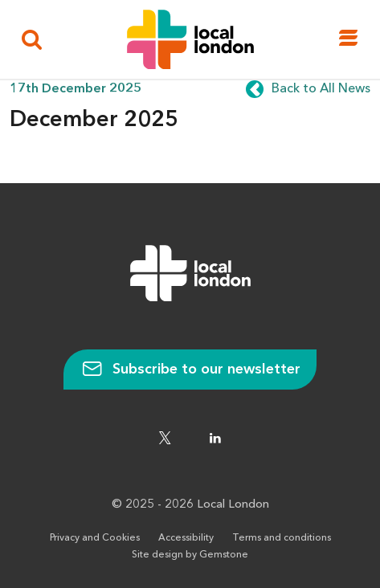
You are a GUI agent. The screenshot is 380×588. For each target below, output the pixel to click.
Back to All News (321, 89)
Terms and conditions (282, 538)
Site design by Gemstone (190, 555)
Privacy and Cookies (95, 538)
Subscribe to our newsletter (190, 370)
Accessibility (186, 538)
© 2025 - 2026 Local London (190, 505)
